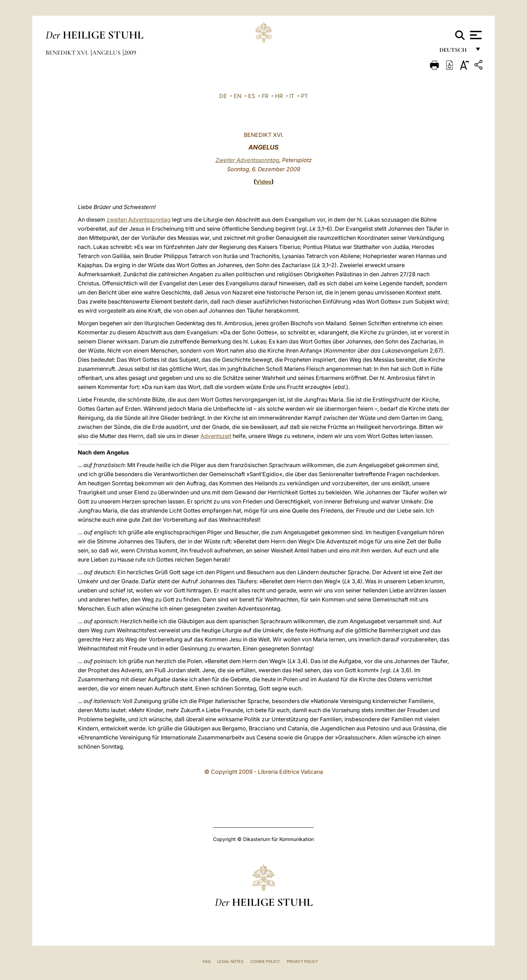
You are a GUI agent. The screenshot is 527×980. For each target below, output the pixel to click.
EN (238, 96)
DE (223, 96)
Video (264, 182)
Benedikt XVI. (68, 53)
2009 (130, 53)
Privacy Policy (302, 961)
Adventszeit (216, 436)
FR (265, 96)
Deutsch (455, 52)
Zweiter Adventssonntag (247, 160)
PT (304, 96)
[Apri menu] (475, 35)
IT (292, 96)
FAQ (206, 961)
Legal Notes (230, 961)
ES (252, 96)
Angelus (107, 53)
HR (279, 96)
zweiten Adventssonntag (139, 220)
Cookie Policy (265, 961)
